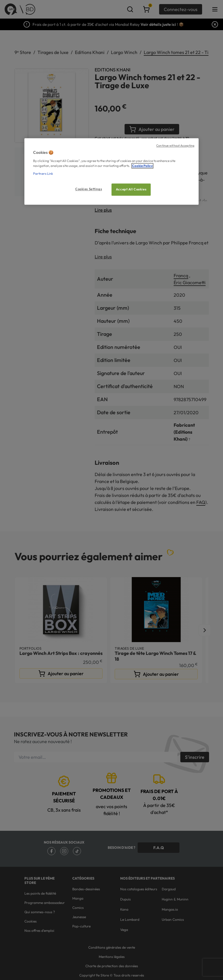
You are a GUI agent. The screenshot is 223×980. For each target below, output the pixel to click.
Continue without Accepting (175, 146)
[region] (111, 172)
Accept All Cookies (131, 189)
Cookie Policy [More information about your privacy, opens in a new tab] (142, 166)
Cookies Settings (89, 189)
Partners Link (43, 174)
